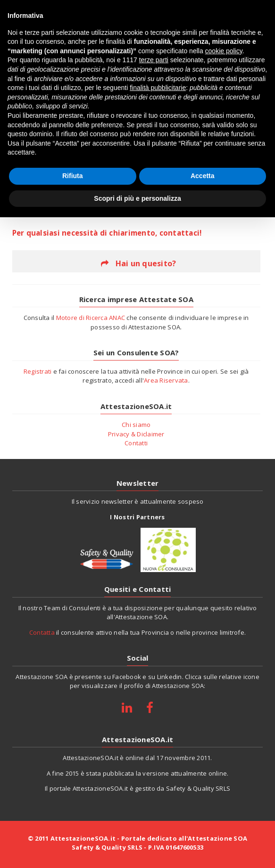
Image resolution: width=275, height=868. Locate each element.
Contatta (42, 632)
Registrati (38, 371)
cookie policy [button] (224, 51)
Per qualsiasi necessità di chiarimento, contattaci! (107, 233)
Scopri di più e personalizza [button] (137, 198)
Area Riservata (166, 380)
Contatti (136, 443)
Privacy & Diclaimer (136, 434)
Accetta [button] (203, 176)
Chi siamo (136, 425)
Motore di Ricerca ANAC (91, 318)
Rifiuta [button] (73, 176)
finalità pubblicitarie (158, 88)
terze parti (154, 60)
